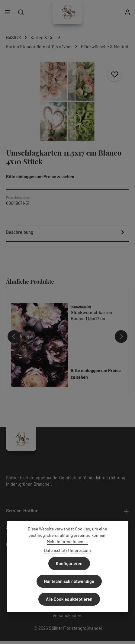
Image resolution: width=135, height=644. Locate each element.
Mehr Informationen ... (67, 541)
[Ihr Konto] (127, 12)
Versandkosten (67, 615)
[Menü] (8, 12)
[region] (67, 101)
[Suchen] (21, 12)
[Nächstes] (121, 336)
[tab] (66, 233)
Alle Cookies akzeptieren (69, 599)
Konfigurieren (69, 563)
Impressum (80, 550)
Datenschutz (56, 550)
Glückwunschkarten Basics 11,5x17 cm (92, 315)
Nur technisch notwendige (69, 581)
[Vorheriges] (14, 336)
